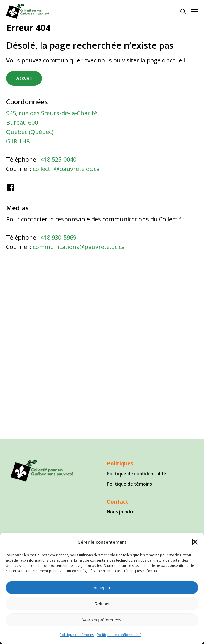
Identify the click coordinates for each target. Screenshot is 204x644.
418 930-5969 (58, 237)
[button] (195, 542)
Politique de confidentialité (119, 635)
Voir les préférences (102, 620)
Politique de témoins (77, 635)
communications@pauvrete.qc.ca (79, 247)
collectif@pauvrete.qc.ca (66, 169)
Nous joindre (121, 512)
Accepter (102, 588)
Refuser (102, 604)
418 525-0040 (58, 159)
